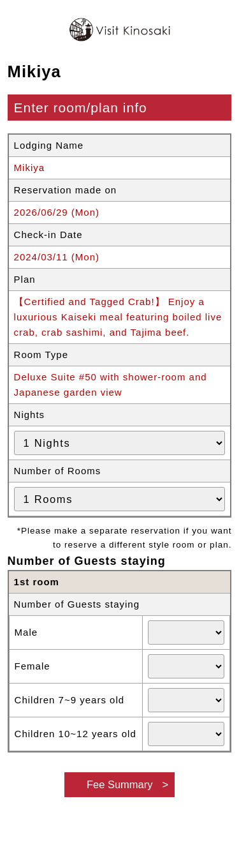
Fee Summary (120, 784)
